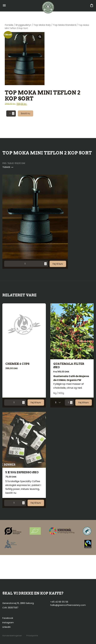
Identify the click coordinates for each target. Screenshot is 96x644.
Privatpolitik (32, 636)
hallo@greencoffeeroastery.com (68, 605)
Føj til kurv (58, 264)
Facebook (8, 618)
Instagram (8, 623)
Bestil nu (26, 113)
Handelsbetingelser (12, 636)
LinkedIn (7, 627)
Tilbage (8, 167)
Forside (9, 25)
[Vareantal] (11, 114)
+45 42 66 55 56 (59, 602)
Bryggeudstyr (23, 25)
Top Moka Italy (42, 25)
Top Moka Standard (65, 25)
